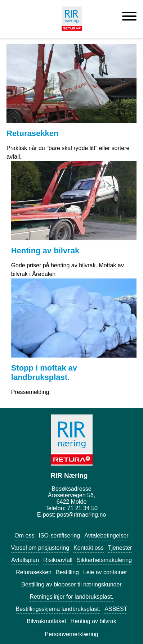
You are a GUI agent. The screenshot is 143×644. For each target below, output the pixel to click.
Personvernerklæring (71, 634)
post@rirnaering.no (81, 515)
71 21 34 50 (82, 508)
